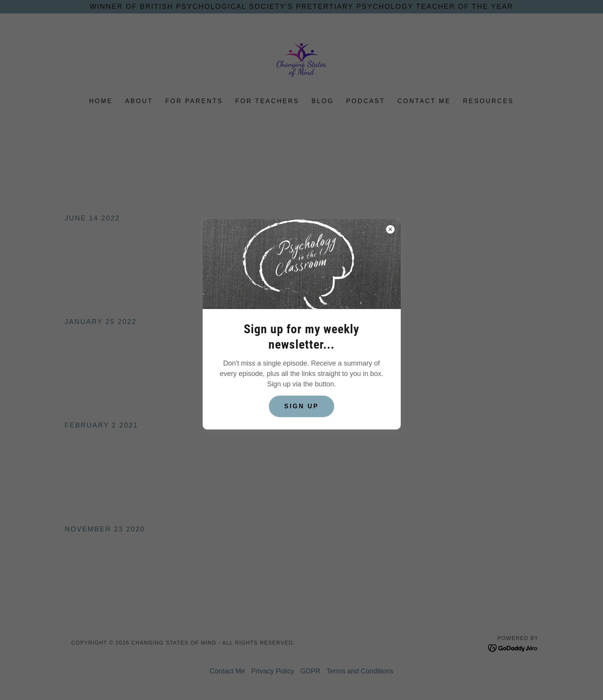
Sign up (301, 406)
